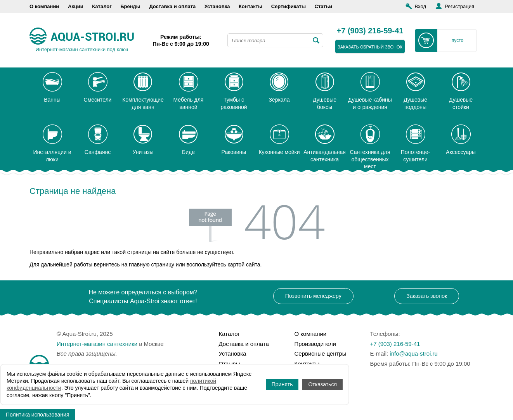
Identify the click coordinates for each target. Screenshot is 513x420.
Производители (315, 344)
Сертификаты (289, 6)
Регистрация (459, 6)
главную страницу (152, 264)
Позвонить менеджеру (313, 296)
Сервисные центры (321, 353)
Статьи (323, 6)
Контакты (250, 6)
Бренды (130, 6)
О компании (44, 6)
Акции (76, 6)
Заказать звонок (427, 296)
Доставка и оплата (172, 6)
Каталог (102, 6)
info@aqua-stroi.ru (414, 353)
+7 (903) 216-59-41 (370, 31)
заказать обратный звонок (370, 47)
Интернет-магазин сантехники (97, 344)
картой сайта (244, 264)
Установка (217, 6)
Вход (420, 6)
